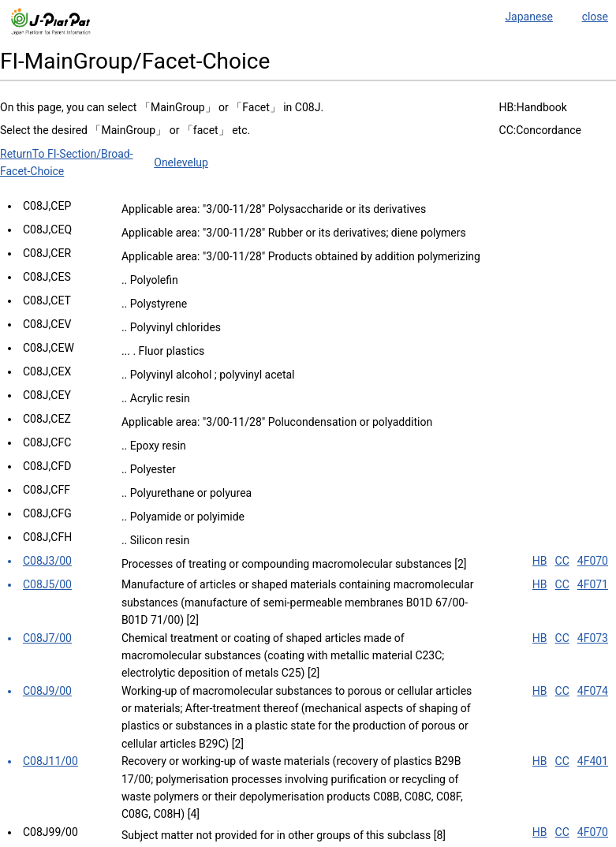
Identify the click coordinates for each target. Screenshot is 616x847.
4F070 (593, 561)
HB (540, 561)
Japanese (529, 17)
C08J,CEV (47, 324)
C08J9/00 (47, 691)
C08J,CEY (47, 395)
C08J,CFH (47, 537)
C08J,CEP (47, 206)
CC (562, 561)
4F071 (593, 584)
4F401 (593, 761)
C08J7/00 (47, 638)
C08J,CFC (47, 442)
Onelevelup (181, 162)
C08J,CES (47, 277)
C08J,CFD (47, 466)
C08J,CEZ (47, 419)
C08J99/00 (50, 832)
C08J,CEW (49, 348)
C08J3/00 (47, 561)
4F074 (593, 691)
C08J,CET (47, 300)
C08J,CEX (47, 371)
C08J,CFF (47, 490)
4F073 (593, 638)
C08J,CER (47, 253)
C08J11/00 (50, 761)
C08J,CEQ (47, 229)
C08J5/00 (47, 584)
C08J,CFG (47, 513)
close (595, 17)
